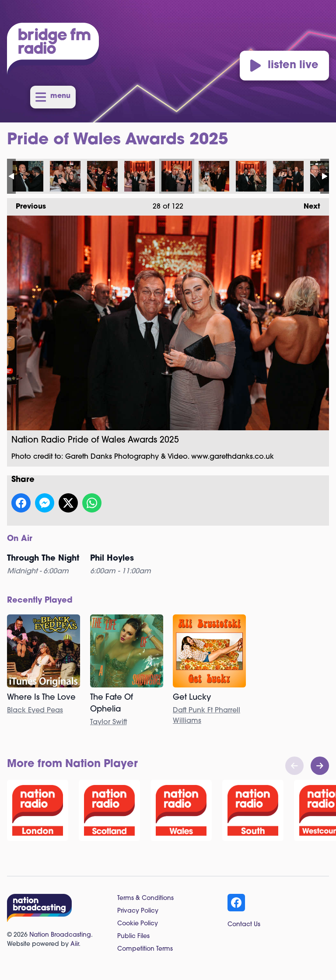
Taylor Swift (108, 722)
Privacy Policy (138, 911)
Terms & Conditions (145, 898)
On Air (20, 539)
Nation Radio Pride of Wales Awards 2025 (28, 176)
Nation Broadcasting (60, 935)
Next (308, 204)
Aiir (75, 944)
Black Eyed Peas (35, 711)
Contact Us (244, 925)
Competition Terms (145, 949)
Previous (26, 204)
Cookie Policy (138, 924)
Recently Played (40, 601)
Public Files (133, 936)
